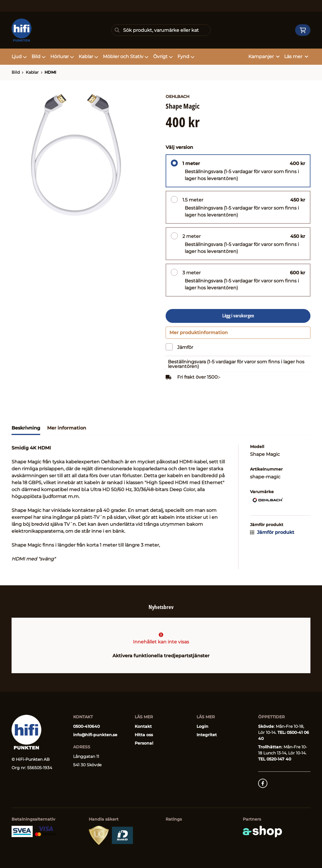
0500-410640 (86, 726)
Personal (144, 743)
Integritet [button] (207, 735)
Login (202, 726)
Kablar (88, 57)
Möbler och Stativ (126, 57)
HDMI (50, 72)
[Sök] (161, 30)
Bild (39, 57)
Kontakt (143, 726)
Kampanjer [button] (264, 57)
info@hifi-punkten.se (95, 735)
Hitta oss (144, 735)
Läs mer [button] (296, 57)
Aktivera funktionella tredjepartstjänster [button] (161, 656)
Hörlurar (62, 57)
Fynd (186, 57)
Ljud (19, 57)
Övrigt (163, 57)
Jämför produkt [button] (272, 535)
